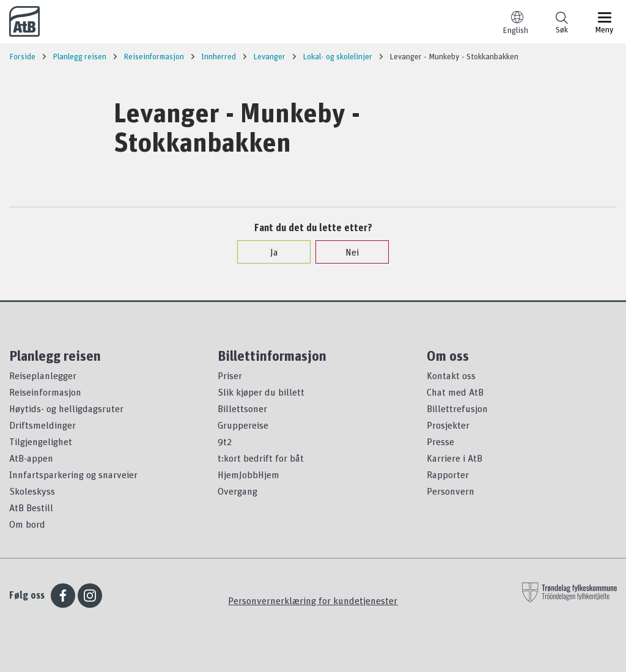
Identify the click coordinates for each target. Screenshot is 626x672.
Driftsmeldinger (42, 425)
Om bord (27, 524)
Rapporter (448, 474)
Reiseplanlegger (43, 375)
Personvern (451, 491)
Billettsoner (242, 408)
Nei (346, 252)
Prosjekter (448, 425)
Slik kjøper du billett (261, 392)
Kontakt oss (451, 375)
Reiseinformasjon (45, 392)
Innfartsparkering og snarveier (73, 474)
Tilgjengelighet (41, 441)
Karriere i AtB (455, 458)
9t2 (225, 441)
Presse (440, 441)
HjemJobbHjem (249, 474)
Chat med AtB (455, 392)
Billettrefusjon (457, 408)
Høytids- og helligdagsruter (66, 408)
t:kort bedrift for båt (261, 458)
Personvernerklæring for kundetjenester (313, 600)
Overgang (238, 491)
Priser (230, 375)
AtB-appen (31, 458)
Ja (268, 252)
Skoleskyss (32, 491)
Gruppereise (243, 425)
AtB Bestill (31, 508)
